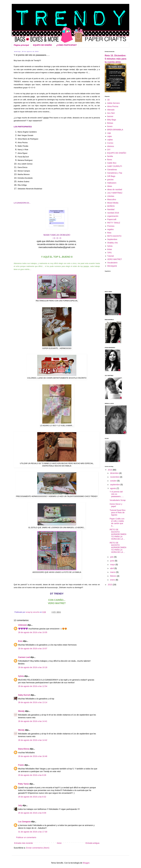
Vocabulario (112, 263)
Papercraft (112, 219)
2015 (110, 585)
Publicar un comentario (26, 837)
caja (109, 133)
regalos (110, 229)
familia (110, 156)
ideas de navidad (115, 189)
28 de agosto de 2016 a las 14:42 (33, 740)
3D (108, 100)
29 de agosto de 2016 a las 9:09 (32, 813)
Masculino (112, 199)
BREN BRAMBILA (115, 130)
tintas (110, 249)
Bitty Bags (112, 120)
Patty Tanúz (24, 784)
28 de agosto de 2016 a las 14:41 (33, 721)
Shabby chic (113, 243)
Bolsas (110, 123)
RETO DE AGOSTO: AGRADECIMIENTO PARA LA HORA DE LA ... (118, 534)
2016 (110, 470)
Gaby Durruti (24, 695)
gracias (110, 180)
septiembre (115, 485)
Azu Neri (111, 113)
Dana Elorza (24, 749)
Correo (110, 143)
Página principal (21, 45)
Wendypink (112, 266)
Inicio (59, 843)
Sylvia (21, 676)
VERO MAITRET (115, 259)
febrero (114, 576)
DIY (109, 150)
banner (110, 116)
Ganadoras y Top (115, 173)
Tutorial (110, 256)
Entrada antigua (92, 843)
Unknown (23, 625)
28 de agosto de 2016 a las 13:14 (33, 702)
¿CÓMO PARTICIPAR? (66, 45)
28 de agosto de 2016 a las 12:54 (33, 686)
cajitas (110, 140)
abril (112, 568)
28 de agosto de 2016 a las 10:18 (33, 667)
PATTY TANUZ (114, 223)
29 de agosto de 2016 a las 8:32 (32, 797)
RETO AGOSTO (114, 236)
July (20, 805)
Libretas (111, 196)
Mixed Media (113, 203)
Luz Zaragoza (24, 822)
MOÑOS (111, 206)
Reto (109, 233)
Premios (111, 226)
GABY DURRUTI (115, 166)
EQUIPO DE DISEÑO (42, 45)
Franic (21, 765)
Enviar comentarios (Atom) (38, 848)
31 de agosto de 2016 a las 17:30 (33, 832)
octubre (114, 481)
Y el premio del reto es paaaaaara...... (117, 494)
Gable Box (112, 163)
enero (113, 580)
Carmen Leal (24, 657)
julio (112, 557)
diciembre (115, 473)
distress (111, 146)
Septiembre (112, 239)
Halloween (112, 183)
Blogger (86, 863)
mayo (113, 565)
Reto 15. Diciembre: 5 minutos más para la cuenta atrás (116, 59)
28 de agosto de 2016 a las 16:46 (33, 756)
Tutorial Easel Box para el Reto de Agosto (118, 513)
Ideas (110, 186)
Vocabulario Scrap (118, 500)
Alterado (111, 110)
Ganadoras (112, 170)
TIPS (109, 253)
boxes (110, 126)
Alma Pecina (113, 106)
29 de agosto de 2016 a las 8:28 (32, 775)
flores (110, 160)
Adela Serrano (113, 103)
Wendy (21, 711)
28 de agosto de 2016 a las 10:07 (33, 649)
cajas (110, 136)
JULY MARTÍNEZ (115, 193)
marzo (113, 572)
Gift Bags (111, 176)
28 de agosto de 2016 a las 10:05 (33, 632)
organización (113, 216)
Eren (20, 641)
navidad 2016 (113, 213)
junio (113, 561)
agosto (113, 488)
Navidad (111, 209)
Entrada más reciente (23, 843)
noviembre (115, 477)
